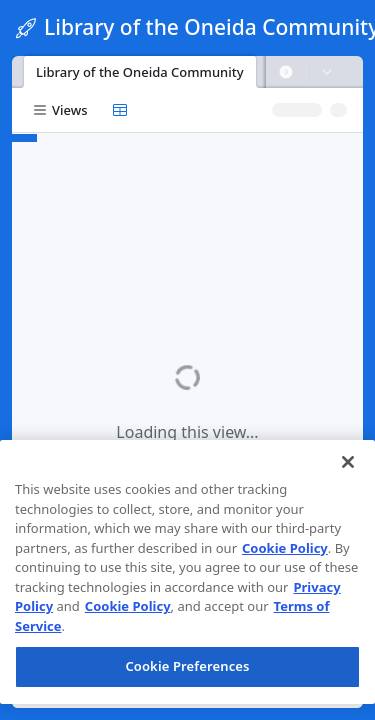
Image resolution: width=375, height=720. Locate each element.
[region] (187, 572)
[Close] (348, 462)
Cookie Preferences (187, 666)
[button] (286, 72)
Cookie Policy (285, 548)
